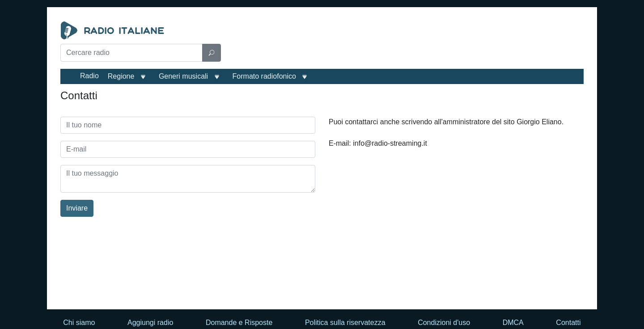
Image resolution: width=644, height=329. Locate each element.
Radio (89, 76)
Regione (121, 76)
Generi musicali (183, 76)
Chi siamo (79, 323)
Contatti (568, 323)
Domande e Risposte (239, 323)
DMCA (513, 323)
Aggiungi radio (150, 323)
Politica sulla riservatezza (345, 323)
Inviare (77, 208)
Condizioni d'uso (444, 323)
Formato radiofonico (264, 76)
